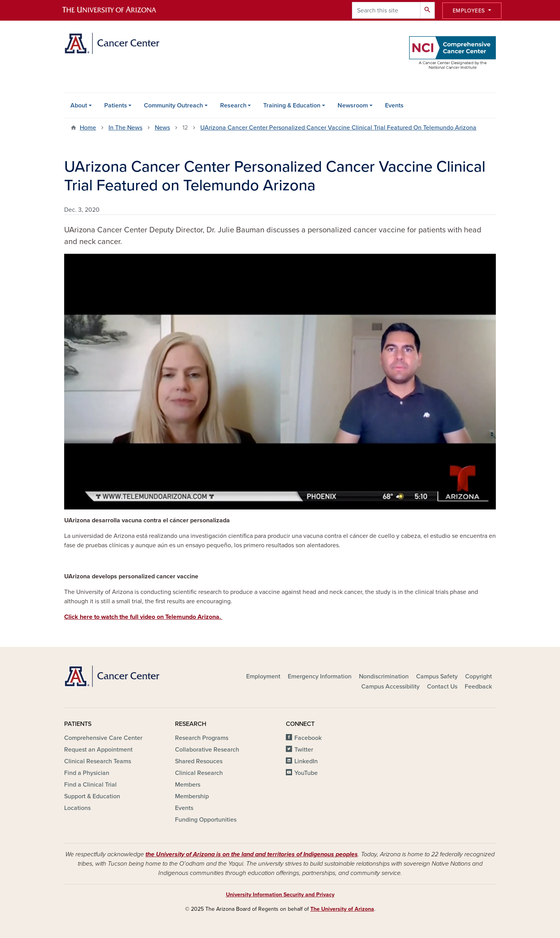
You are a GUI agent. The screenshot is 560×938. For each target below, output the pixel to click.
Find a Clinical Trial (90, 785)
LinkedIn (306, 761)
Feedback (478, 687)
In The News (125, 128)
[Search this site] (386, 10)
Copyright (479, 676)
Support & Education (92, 796)
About (79, 105)
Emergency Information (320, 676)
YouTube (306, 773)
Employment (263, 676)
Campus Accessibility (390, 687)
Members (188, 785)
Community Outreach (173, 105)
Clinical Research (199, 773)
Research (233, 105)
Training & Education (292, 105)
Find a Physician (87, 773)
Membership (192, 796)
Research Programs (202, 738)
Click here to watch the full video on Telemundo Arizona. (143, 617)
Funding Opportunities (206, 820)
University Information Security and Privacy (280, 895)
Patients (116, 105)
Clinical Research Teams (98, 761)
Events (394, 105)
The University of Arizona (342, 909)
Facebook (308, 738)
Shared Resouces (199, 761)
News (162, 128)
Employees (470, 11)
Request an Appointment (98, 750)
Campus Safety (437, 676)
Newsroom (353, 105)
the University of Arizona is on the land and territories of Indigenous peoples (252, 854)
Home (88, 128)
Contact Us (442, 687)
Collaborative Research (207, 750)
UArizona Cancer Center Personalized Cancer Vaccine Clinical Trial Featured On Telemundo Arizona (338, 128)
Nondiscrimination (384, 676)
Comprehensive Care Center (103, 738)
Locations (77, 808)
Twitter (304, 750)
